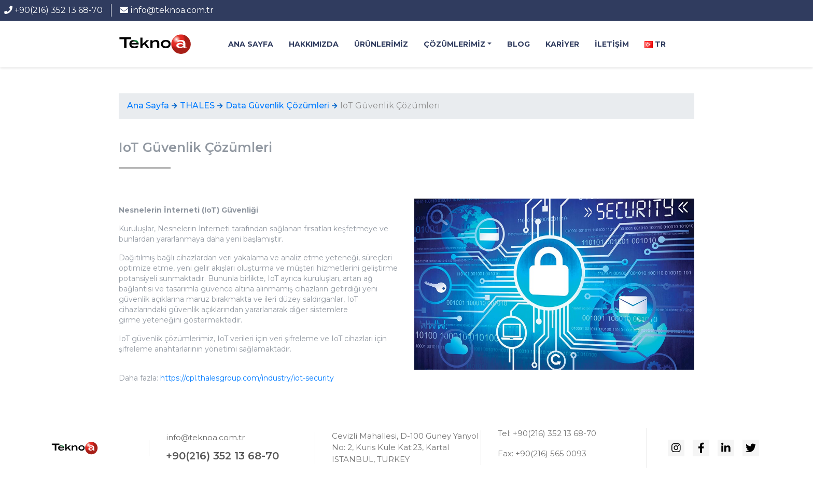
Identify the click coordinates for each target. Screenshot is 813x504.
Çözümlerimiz (454, 44)
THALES (197, 106)
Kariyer (562, 44)
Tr (655, 44)
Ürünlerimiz (381, 44)
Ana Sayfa (251, 44)
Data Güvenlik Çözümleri (277, 106)
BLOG (518, 44)
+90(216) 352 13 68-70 (53, 10)
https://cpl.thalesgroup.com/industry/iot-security (247, 378)
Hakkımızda (314, 44)
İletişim (612, 44)
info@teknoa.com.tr (167, 10)
